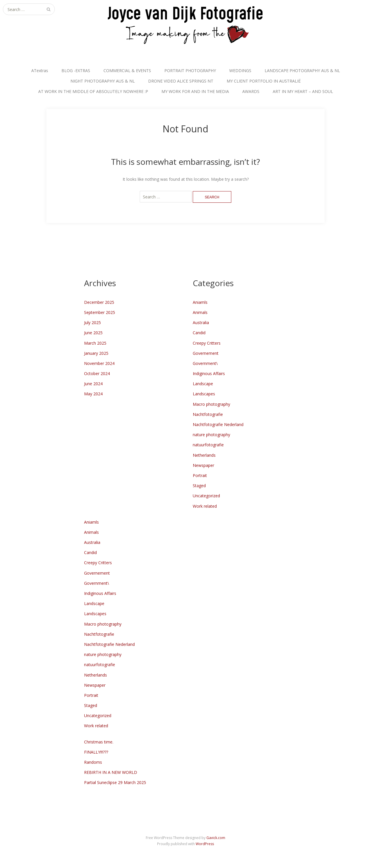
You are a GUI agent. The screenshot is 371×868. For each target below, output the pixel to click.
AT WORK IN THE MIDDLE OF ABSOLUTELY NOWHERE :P (93, 91)
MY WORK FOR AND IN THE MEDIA (195, 91)
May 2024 (93, 394)
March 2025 (95, 343)
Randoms (93, 762)
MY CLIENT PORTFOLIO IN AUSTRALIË (264, 81)
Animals (200, 312)
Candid (199, 333)
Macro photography (211, 404)
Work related (205, 506)
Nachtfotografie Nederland (218, 424)
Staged (199, 486)
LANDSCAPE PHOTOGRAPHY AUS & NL (302, 71)
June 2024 (93, 384)
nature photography (211, 435)
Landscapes (204, 394)
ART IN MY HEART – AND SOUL (303, 91)
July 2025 (92, 322)
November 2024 (99, 363)
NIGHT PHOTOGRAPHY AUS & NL (103, 81)
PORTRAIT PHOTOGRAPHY (190, 71)
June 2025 (93, 333)
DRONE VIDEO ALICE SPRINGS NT (181, 81)
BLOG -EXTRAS (76, 71)
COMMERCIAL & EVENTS (127, 71)
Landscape (203, 384)
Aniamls (200, 302)
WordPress (205, 844)
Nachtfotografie (208, 414)
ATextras (40, 71)
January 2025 (96, 353)
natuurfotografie (208, 445)
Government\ (205, 363)
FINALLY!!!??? (96, 752)
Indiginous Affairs (209, 373)
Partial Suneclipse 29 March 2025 (115, 782)
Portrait (200, 475)
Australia (201, 322)
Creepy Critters (207, 343)
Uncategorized (206, 496)
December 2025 (99, 302)
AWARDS (251, 91)
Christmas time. (99, 742)
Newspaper (203, 465)
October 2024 (97, 373)
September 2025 (100, 312)
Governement (206, 353)
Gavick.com (216, 838)
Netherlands (204, 455)
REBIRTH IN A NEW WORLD (111, 772)
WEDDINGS (240, 71)
